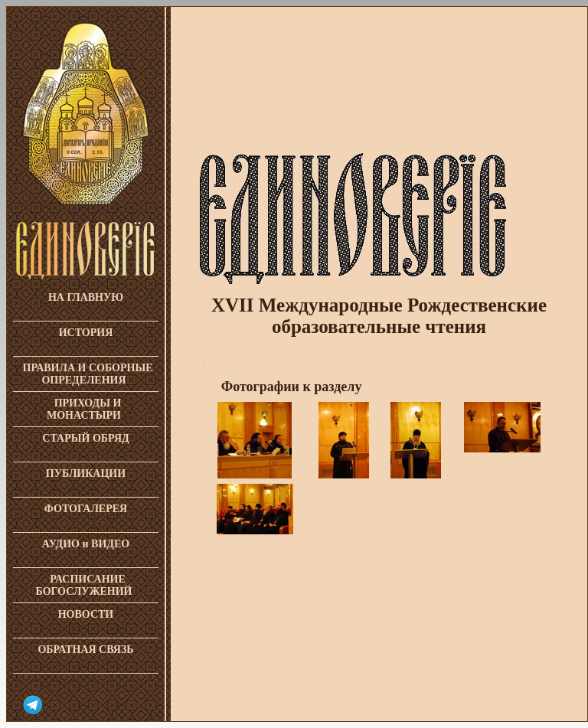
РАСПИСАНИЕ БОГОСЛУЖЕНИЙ (84, 585)
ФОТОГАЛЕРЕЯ (86, 509)
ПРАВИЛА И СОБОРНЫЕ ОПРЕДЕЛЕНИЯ (88, 374)
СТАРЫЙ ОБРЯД (85, 438)
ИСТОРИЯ (86, 333)
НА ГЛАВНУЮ (86, 297)
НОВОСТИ (86, 614)
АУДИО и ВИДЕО (86, 544)
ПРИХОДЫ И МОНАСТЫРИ (84, 409)
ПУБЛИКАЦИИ (86, 473)
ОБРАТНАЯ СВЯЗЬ (85, 650)
